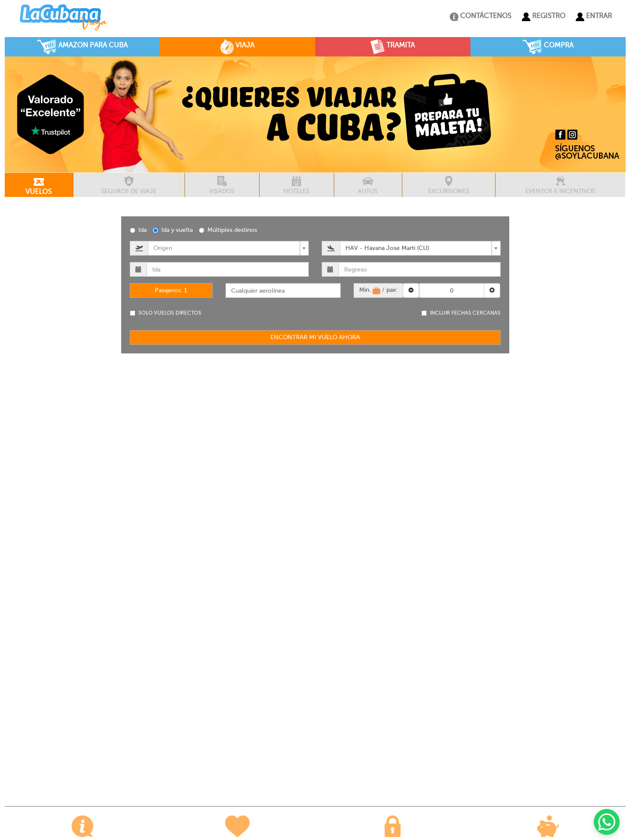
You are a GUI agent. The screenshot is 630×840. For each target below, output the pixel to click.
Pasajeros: (171, 290)
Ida (138, 230)
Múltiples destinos (228, 230)
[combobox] (228, 248)
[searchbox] (283, 290)
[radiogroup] (315, 230)
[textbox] (226, 248)
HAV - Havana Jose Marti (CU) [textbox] (387, 248)
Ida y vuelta (173, 230)
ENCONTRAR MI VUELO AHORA (315, 337)
